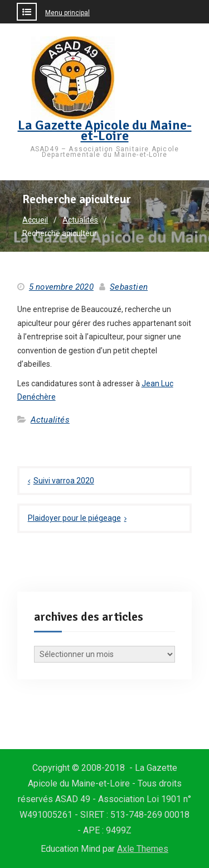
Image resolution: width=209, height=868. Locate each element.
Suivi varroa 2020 (64, 481)
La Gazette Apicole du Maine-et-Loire (105, 130)
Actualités (50, 420)
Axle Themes (143, 849)
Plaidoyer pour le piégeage (74, 518)
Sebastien (129, 287)
